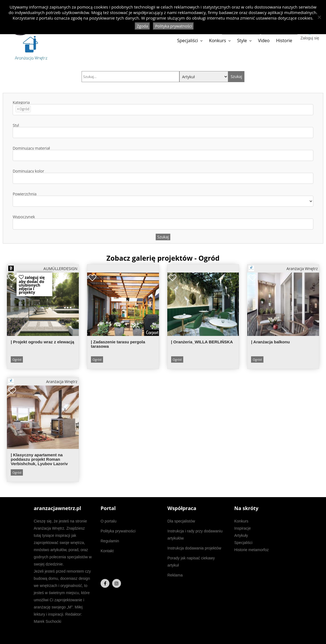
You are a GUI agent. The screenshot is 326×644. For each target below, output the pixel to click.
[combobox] (163, 110)
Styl (163, 131)
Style (242, 41)
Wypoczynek (163, 222)
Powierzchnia (163, 199)
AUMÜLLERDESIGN (43, 268)
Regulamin (110, 541)
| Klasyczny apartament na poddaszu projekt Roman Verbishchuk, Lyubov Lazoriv (39, 459)
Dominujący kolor (163, 177)
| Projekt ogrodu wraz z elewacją (42, 342)
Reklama (175, 575)
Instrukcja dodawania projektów (194, 548)
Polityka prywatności (118, 531)
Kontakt (107, 551)
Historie (284, 41)
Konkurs (218, 41)
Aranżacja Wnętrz (283, 268)
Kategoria (163, 108)
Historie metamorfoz (251, 550)
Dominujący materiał (163, 154)
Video (264, 41)
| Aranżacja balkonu (270, 342)
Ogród (17, 359)
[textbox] (34, 110)
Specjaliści (188, 41)
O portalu (109, 521)
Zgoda (142, 26)
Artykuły (241, 535)
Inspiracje (243, 528)
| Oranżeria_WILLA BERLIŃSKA (202, 342)
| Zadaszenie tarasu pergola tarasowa (118, 344)
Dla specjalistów (181, 521)
